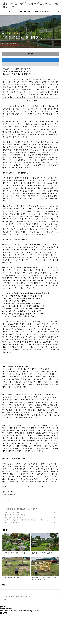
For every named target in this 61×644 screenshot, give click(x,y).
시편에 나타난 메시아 (11, 522)
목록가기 (30, 54)
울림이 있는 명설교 (24, 11)
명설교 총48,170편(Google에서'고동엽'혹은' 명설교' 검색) (30, 4)
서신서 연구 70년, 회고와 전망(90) (15, 515)
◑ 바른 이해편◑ (10, 509)
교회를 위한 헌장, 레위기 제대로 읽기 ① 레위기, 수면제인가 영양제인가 (25, 520)
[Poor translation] (5, 613)
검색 (53, 4)
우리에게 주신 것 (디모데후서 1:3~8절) (16, 513)
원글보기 (14, 494)
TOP (57, 597)
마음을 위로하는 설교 (42, 11)
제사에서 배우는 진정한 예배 (13, 517)
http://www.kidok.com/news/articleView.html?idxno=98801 (24, 487)
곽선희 (11, 11)
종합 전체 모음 (21, 509)
